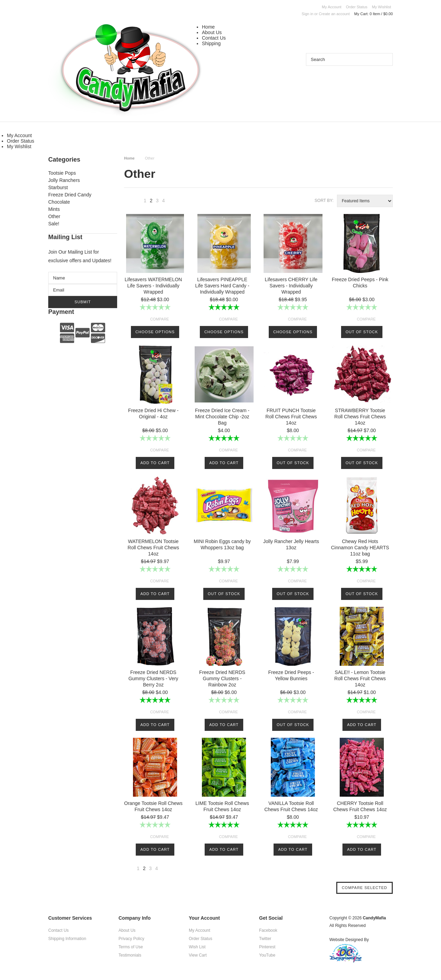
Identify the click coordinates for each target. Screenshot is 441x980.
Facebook (268, 930)
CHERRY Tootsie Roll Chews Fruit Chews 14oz (360, 806)
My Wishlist (381, 7)
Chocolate (59, 202)
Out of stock (362, 332)
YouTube (267, 955)
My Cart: (373, 14)
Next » (172, 202)
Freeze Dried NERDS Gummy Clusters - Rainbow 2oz (222, 678)
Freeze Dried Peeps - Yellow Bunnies (291, 675)
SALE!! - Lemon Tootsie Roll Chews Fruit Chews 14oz (360, 678)
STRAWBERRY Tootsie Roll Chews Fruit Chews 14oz (360, 417)
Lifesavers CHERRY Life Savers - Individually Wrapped (291, 286)
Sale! (54, 224)
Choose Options (155, 332)
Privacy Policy (131, 939)
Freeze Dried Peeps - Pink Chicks (360, 283)
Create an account (334, 14)
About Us (212, 32)
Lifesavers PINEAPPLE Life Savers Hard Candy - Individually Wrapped (222, 286)
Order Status (357, 7)
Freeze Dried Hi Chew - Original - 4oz (153, 414)
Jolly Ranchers (64, 180)
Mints (54, 209)
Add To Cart (155, 463)
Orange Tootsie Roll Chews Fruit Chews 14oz (153, 806)
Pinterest (267, 947)
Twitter (265, 939)
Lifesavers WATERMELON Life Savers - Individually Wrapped (153, 286)
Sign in (308, 14)
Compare (160, 319)
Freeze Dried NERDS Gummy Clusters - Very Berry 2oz (153, 678)
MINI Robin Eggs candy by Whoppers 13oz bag (222, 544)
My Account (332, 7)
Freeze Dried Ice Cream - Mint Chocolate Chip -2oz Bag (222, 417)
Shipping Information (67, 939)
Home (208, 27)
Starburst (58, 187)
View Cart (198, 955)
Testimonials (130, 955)
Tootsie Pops (62, 173)
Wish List (197, 947)
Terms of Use (131, 947)
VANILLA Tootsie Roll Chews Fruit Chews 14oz (291, 806)
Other (54, 216)
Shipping (211, 43)
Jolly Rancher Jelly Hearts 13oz (291, 544)
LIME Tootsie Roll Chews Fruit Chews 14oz (222, 806)
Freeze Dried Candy (70, 195)
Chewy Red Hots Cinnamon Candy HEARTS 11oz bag (360, 548)
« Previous (136, 202)
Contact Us (214, 38)
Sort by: (324, 201)
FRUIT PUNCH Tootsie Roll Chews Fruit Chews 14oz (291, 417)
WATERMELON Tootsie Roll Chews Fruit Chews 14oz (153, 548)
